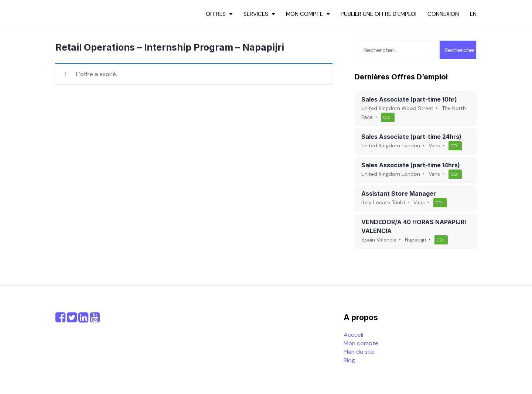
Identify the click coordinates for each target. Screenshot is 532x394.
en (473, 14)
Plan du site (359, 352)
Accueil (353, 335)
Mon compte (304, 14)
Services (256, 14)
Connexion (443, 14)
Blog (349, 360)
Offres (216, 14)
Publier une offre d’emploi (378, 14)
